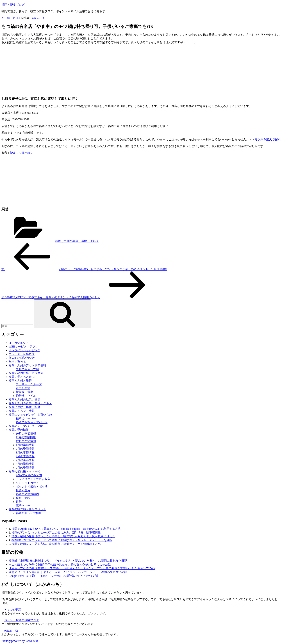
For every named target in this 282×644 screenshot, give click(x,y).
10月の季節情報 (26, 434)
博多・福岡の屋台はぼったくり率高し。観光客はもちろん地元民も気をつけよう (63, 536)
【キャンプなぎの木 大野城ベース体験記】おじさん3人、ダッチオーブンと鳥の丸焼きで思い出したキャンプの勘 (82, 568)
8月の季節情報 (25, 464)
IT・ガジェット (19, 343)
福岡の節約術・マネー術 (24, 471)
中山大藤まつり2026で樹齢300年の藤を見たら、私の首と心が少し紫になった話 (60, 564)
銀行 (19, 502)
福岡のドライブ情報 (29, 513)
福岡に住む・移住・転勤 (24, 407)
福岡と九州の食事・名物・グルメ (77, 241)
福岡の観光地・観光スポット (27, 509)
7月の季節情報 (25, 460)
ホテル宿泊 (23, 388)
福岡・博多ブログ (13, 5)
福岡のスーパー (26, 418)
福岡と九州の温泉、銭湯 (24, 400)
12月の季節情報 (26, 441)
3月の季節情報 (25, 452)
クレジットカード (27, 483)
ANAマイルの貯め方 (29, 475)
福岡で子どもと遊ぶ (22, 377)
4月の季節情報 (25, 456)
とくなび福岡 (13, 610)
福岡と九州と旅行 (20, 381)
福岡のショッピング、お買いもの (30, 415)
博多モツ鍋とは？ (22, 153)
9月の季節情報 (25, 468)
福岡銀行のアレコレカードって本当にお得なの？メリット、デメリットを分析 (62, 540)
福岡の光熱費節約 (27, 494)
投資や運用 (23, 490)
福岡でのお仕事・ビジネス (26, 373)
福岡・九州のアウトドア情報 (27, 365)
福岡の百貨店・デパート (32, 422)
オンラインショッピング (24, 350)
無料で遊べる (17, 362)
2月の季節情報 (25, 449)
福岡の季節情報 (19, 430)
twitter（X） (12, 631)
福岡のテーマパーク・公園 (26, 426)
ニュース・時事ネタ (22, 354)
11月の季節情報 (26, 437)
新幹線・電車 (24, 392)
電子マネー (23, 505)
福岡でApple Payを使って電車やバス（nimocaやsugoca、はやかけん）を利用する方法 (66, 529)
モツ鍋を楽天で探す (268, 139)
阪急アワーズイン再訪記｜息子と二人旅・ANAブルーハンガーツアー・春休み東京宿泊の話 (68, 572)
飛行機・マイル (26, 396)
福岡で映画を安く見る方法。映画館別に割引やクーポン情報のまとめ (56, 544)
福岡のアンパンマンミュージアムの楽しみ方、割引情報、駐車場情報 (56, 533)
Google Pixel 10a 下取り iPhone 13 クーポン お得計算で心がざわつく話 (53, 576)
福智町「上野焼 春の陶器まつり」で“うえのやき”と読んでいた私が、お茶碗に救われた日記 (68, 561)
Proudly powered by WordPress (20, 641)
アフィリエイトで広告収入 (33, 479)
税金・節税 (23, 498)
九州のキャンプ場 (27, 369)
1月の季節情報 (25, 445)
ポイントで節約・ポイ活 (32, 487)
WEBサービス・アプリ (23, 347)
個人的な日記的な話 (22, 358)
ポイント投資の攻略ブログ (22, 620)
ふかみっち (38, 18)
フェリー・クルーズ (29, 384)
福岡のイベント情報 (22, 411)
